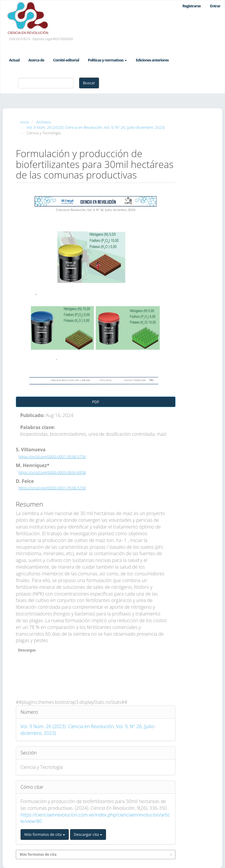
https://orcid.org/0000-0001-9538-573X (52, 457)
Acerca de (36, 60)
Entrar (215, 6)
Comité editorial (66, 60)
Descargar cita (88, 834)
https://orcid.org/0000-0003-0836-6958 (52, 472)
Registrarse (191, 6)
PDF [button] (96, 402)
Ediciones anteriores (152, 60)
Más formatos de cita (45, 834)
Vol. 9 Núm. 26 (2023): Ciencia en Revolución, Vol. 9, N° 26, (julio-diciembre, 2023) (96, 127)
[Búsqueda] (46, 83)
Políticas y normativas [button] (108, 60)
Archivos (44, 122)
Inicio (25, 122)
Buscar (89, 83)
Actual (14, 60)
